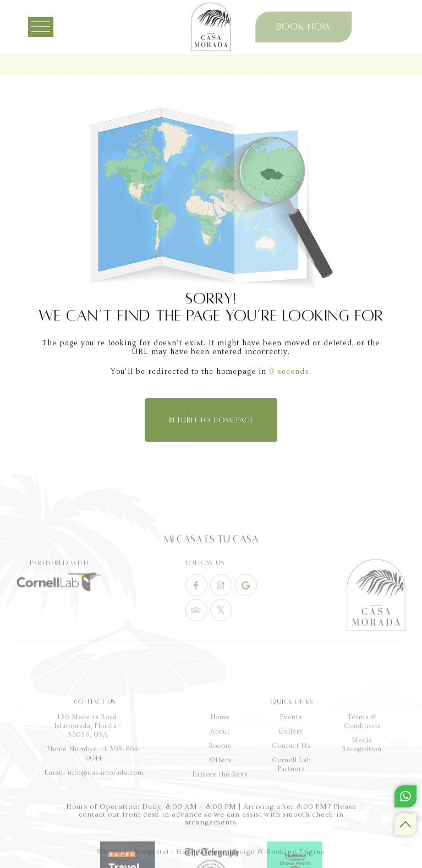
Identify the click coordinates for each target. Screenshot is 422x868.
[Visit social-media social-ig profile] (221, 631)
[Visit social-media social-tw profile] (221, 656)
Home (220, 812)
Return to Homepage (211, 420)
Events (291, 812)
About (220, 826)
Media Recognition (362, 839)
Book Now (254, 27)
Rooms (220, 840)
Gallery (291, 826)
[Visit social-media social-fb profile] (196, 631)
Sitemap (112, 861)
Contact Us (291, 840)
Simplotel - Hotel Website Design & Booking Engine (230, 861)
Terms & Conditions (362, 816)
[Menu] (51, 27)
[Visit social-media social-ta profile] (196, 656)
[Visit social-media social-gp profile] (246, 631)
